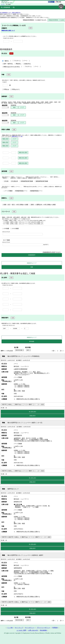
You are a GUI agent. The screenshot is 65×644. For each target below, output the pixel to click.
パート (25, 61)
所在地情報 (43, 630)
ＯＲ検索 (6, 229)
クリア (22, 107)
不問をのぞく (15, 90)
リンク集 (10, 628)
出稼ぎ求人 (27, 64)
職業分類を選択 (23, 153)
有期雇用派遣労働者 (26, 181)
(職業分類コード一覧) (17, 136)
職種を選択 (5, 139)
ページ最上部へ (61, 639)
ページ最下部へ (61, 6)
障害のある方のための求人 (11, 67)
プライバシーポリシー (43, 628)
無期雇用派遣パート (36, 191)
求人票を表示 (32, 412)
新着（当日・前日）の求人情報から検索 (15, 205)
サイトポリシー (30, 628)
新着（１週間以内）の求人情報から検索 (43, 205)
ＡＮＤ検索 (15, 229)
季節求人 (18, 64)
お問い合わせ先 (33, 630)
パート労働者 (8, 191)
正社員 (6, 181)
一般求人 (6, 61)
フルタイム (17, 61)
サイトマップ (19, 628)
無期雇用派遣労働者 (41, 181)
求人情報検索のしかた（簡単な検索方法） (11, 13)
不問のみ (6, 90)
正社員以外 (14, 181)
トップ (3, 4)
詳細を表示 (32, 416)
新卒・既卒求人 (8, 64)
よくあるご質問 (21, 630)
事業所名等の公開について (8, 31)
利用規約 (55, 628)
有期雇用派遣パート (21, 191)
